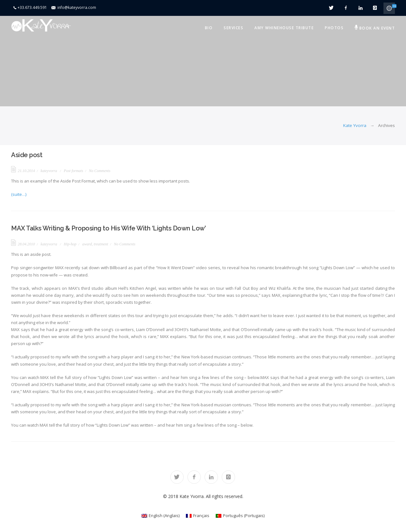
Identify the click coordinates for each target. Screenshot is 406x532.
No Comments (100, 171)
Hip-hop (70, 244)
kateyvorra (49, 171)
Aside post (27, 155)
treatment (101, 244)
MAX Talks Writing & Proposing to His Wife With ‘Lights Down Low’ (108, 228)
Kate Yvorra (355, 125)
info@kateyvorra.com (77, 7)
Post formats (73, 171)
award (87, 244)
